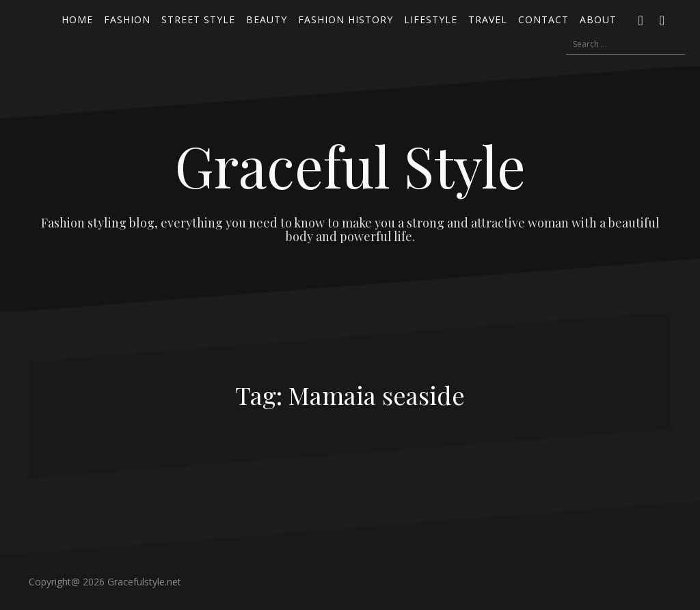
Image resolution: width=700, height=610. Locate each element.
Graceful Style (350, 165)
